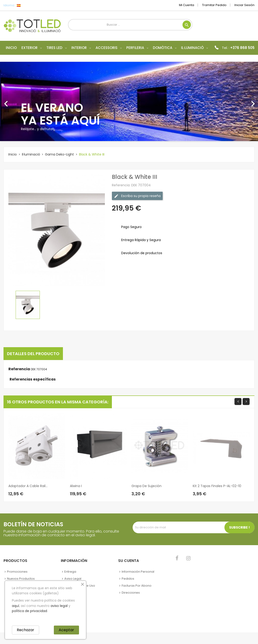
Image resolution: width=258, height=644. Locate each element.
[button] (19, 101)
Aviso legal (73, 579)
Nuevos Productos (21, 579)
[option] (129, 101)
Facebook (177, 558)
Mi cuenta (187, 5)
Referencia (19, 369)
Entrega (70, 572)
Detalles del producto (33, 354)
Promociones (17, 572)
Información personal (138, 572)
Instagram (188, 558)
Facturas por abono (137, 586)
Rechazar (26, 630)
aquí (15, 606)
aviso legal (59, 606)
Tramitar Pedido (214, 5)
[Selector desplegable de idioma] (29, 5)
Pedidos (128, 579)
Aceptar (66, 630)
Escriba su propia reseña (137, 196)
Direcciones (131, 593)
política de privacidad (29, 611)
